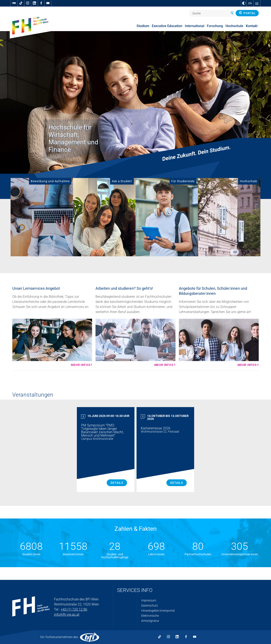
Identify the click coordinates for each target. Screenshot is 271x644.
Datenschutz (150, 605)
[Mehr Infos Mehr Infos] (52, 343)
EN (250, 3)
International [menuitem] (195, 26)
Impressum (149, 600)
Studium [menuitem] (143, 26)
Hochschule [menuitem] (234, 26)
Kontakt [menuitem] (252, 26)
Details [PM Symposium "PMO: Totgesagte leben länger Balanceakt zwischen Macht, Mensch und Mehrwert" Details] (117, 483)
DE (257, 3)
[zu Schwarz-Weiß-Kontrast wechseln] (244, 3)
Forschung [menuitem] (215, 26)
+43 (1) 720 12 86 (74, 609)
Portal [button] (247, 13)
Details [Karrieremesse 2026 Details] (177, 483)
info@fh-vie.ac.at (67, 614)
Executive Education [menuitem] (167, 26)
